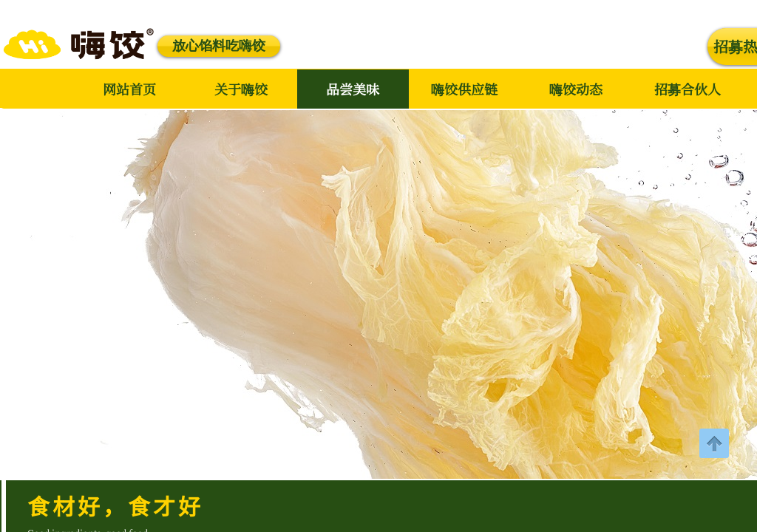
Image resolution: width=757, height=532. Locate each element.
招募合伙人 (688, 89)
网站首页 (129, 89)
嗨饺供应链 (464, 89)
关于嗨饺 (241, 89)
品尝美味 (353, 89)
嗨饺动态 (576, 89)
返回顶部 (714, 443)
